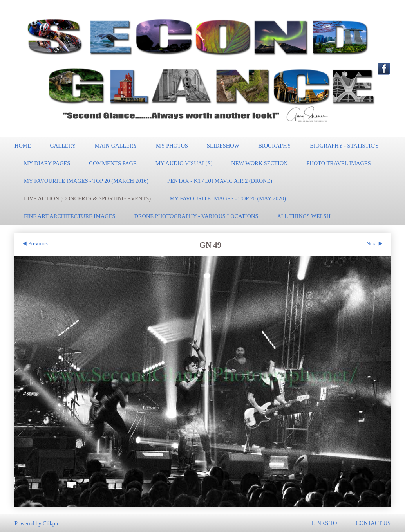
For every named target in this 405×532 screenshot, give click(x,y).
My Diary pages (47, 163)
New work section (259, 163)
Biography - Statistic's (344, 146)
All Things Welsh (304, 216)
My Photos (172, 146)
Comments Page (113, 163)
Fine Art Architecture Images (70, 216)
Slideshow (223, 146)
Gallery (63, 146)
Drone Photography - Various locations (196, 216)
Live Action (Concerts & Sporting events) (87, 198)
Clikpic (51, 523)
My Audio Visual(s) (184, 163)
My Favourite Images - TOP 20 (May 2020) (228, 198)
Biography (275, 146)
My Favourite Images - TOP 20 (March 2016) (86, 181)
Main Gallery (116, 146)
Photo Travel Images (338, 163)
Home (23, 146)
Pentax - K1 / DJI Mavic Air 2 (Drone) (220, 181)
